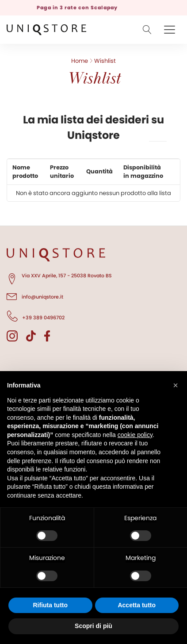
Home (80, 61)
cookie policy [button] (135, 435)
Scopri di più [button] (93, 626)
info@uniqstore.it (35, 295)
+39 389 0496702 (36, 316)
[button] (176, 385)
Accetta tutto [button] (137, 605)
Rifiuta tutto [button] (50, 605)
